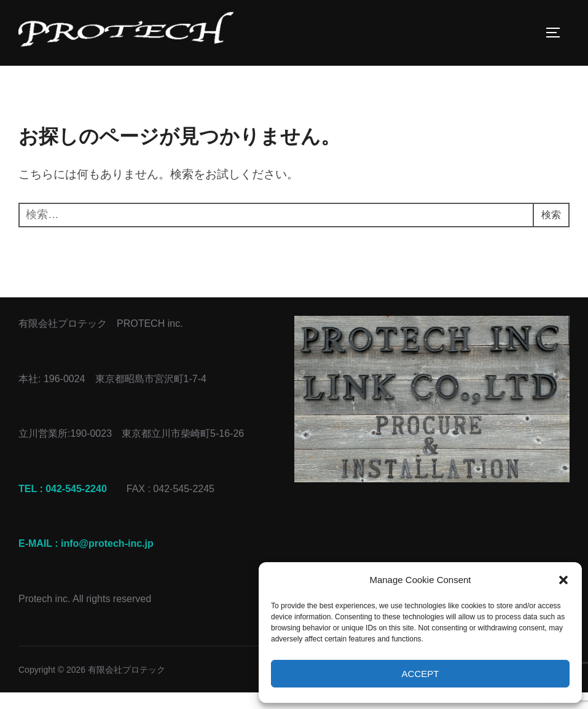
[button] (563, 580)
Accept (421, 674)
